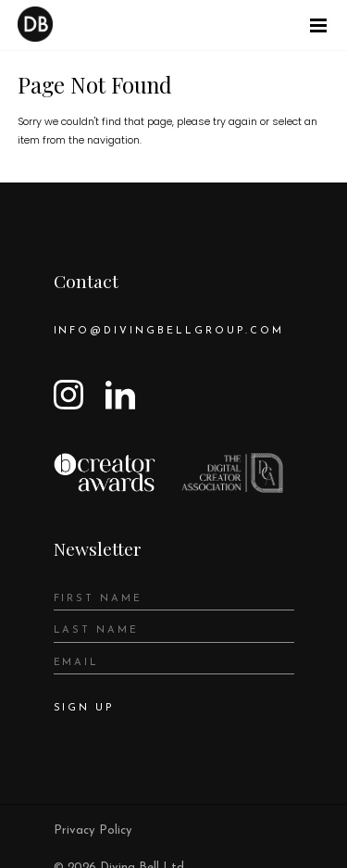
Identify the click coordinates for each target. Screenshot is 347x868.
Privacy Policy (93, 830)
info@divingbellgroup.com (169, 331)
